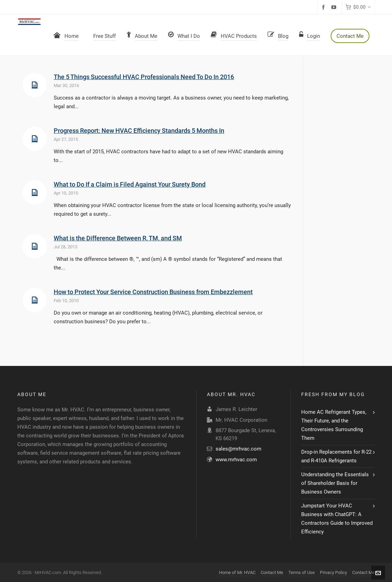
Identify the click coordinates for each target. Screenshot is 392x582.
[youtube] (335, 7)
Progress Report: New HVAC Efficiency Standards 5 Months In (139, 131)
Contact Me (272, 572)
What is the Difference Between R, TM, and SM (118, 238)
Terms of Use (302, 572)
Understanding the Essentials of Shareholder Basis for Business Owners (335, 483)
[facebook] (324, 7)
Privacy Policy (333, 572)
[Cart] (358, 7)
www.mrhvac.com (236, 460)
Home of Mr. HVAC (237, 572)
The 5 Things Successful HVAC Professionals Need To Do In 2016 (144, 77)
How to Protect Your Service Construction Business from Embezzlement (153, 292)
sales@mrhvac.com (238, 449)
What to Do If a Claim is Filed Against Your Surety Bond (130, 184)
